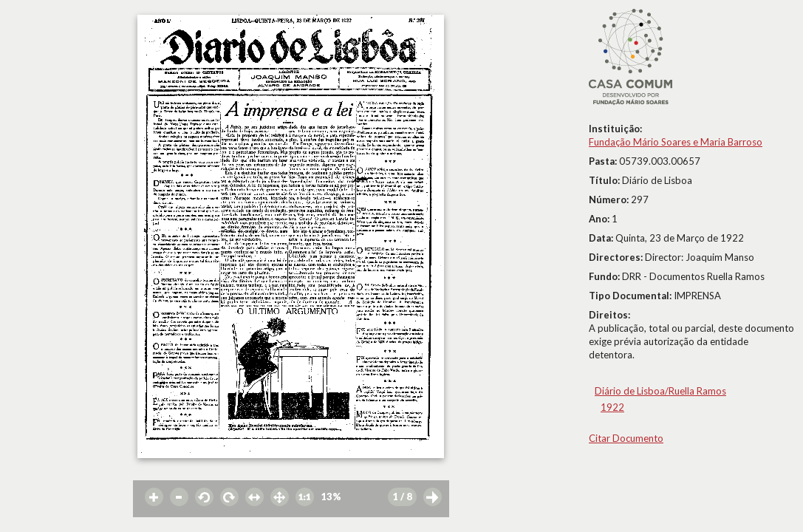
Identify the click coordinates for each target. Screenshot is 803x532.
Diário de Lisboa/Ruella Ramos (660, 391)
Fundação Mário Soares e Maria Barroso (676, 142)
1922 (612, 407)
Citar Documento (626, 438)
